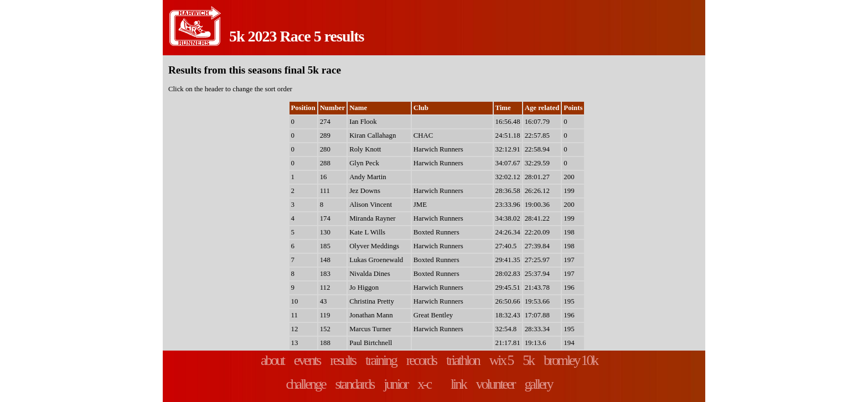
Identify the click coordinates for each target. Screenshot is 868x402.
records (421, 360)
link (458, 384)
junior (396, 384)
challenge (305, 384)
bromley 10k (570, 360)
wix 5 (501, 360)
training (381, 360)
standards (355, 384)
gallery (538, 384)
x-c (424, 384)
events (307, 360)
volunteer (495, 384)
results (343, 360)
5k (528, 360)
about (272, 360)
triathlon (463, 360)
